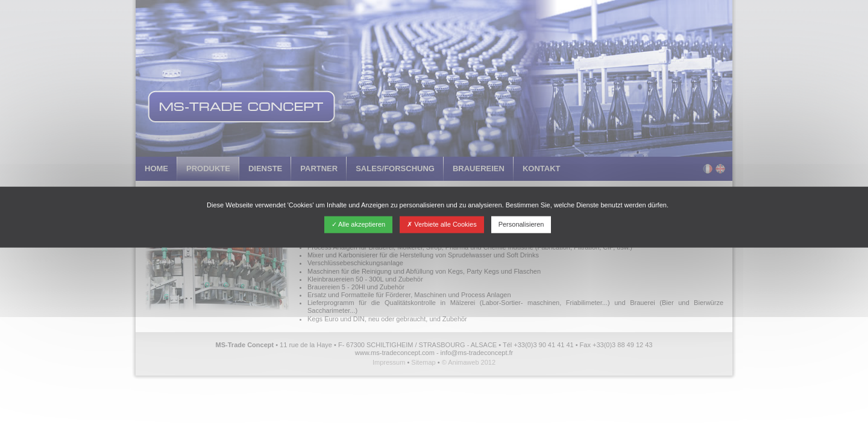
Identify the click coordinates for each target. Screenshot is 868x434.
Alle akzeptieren (359, 224)
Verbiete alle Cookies (442, 224)
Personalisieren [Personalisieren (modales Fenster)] (521, 224)
